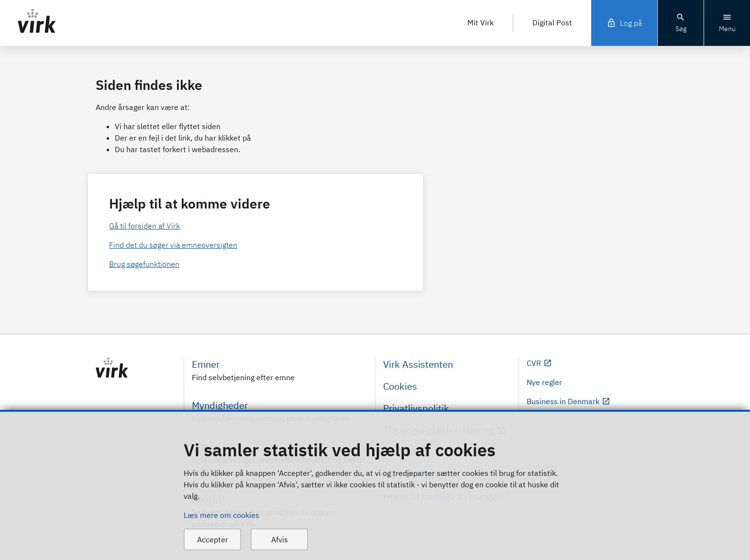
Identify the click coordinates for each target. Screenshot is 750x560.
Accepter (213, 539)
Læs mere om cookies (221, 515)
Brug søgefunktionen (144, 264)
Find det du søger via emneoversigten (173, 245)
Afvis (280, 539)
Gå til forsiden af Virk (144, 226)
